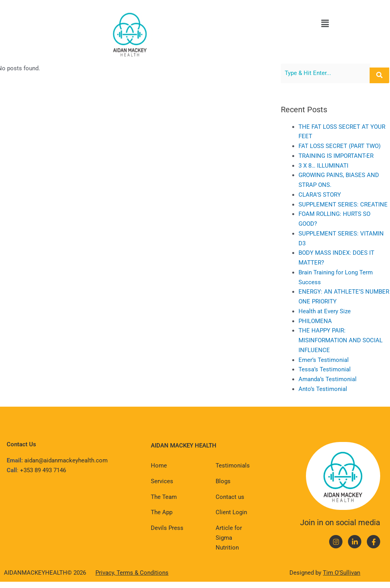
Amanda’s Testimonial (335, 379)
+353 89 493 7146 (43, 470)
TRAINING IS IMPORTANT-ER (343, 156)
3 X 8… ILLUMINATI (331, 166)
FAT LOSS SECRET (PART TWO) (347, 146)
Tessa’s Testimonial (332, 369)
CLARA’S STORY (327, 195)
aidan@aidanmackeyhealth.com (66, 460)
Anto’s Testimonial (330, 389)
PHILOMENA (323, 321)
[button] (325, 24)
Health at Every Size (332, 311)
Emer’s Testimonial (331, 360)
